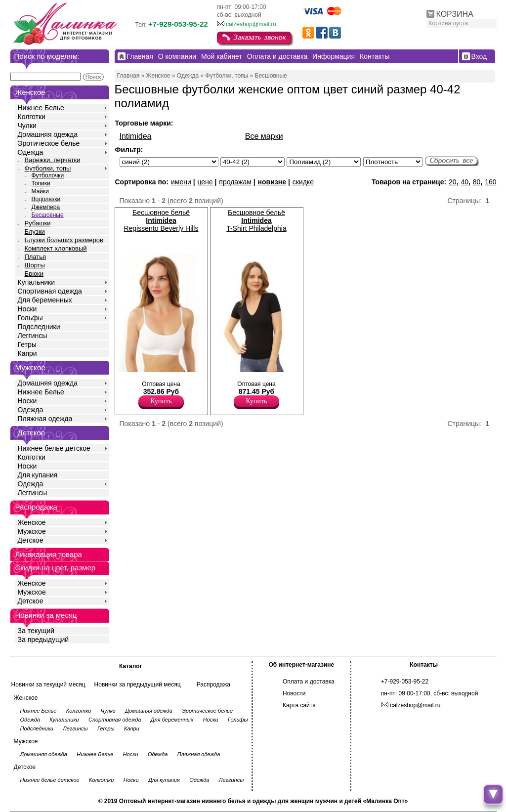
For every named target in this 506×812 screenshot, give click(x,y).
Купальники (36, 282)
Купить (161, 401)
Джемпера (46, 207)
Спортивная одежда (50, 291)
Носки (27, 309)
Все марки (264, 136)
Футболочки (48, 175)
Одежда (31, 152)
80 (477, 182)
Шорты (35, 265)
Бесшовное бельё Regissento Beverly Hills (161, 220)
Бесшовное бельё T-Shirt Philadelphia (256, 220)
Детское (32, 433)
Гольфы (30, 318)
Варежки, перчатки (53, 160)
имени (181, 182)
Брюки (34, 274)
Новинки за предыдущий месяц (138, 684)
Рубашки (38, 223)
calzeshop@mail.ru (251, 24)
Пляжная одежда (45, 419)
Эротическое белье (49, 143)
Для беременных (45, 300)
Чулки (27, 126)
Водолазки (46, 199)
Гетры (27, 344)
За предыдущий (43, 640)
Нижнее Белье (41, 108)
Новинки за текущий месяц (48, 684)
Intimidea (136, 136)
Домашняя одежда (48, 134)
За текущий (36, 631)
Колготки (32, 117)
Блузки (35, 232)
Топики (41, 183)
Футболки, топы (48, 168)
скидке (303, 182)
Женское (32, 522)
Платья (36, 257)
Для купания (38, 475)
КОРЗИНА (455, 14)
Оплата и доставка (309, 682)
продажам (235, 182)
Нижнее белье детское (54, 448)
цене (205, 182)
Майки (40, 191)
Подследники (39, 327)
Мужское (32, 531)
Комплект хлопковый (56, 248)
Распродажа (213, 684)
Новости (294, 693)
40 (464, 182)
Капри (27, 353)
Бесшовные (48, 215)
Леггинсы (33, 336)
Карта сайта (299, 705)
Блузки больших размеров (64, 240)
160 (490, 182)
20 (453, 182)
